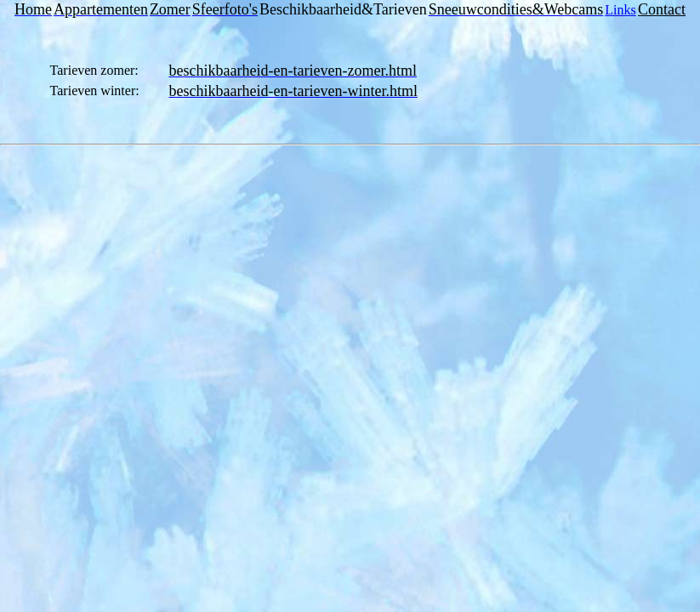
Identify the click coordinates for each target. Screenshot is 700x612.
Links (620, 10)
